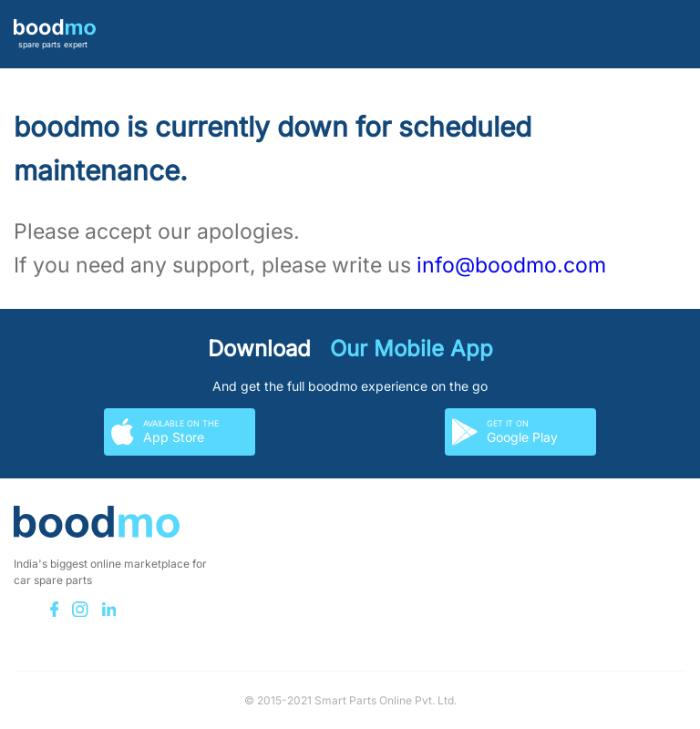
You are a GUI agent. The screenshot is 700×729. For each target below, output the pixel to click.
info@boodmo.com (511, 265)
